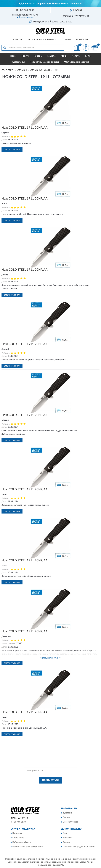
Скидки (67, 842)
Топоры (38, 56)
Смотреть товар (12, 150)
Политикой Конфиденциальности (65, 787)
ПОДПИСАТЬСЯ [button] (50, 780)
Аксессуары (18, 62)
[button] (25, 17)
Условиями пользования (46, 790)
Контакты (82, 40)
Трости (25, 56)
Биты (88, 56)
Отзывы (66, 40)
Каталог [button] (18, 40)
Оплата (67, 817)
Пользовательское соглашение (27, 847)
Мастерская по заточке (76, 62)
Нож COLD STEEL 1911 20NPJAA (25, 128)
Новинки (67, 838)
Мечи (64, 56)
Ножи (13, 56)
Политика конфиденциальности (79, 847)
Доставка (68, 813)
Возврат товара (71, 822)
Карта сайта (18, 838)
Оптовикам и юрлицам (42, 40)
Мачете (51, 56)
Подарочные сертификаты (44, 62)
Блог (65, 833)
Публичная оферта (22, 842)
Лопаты (76, 56)
